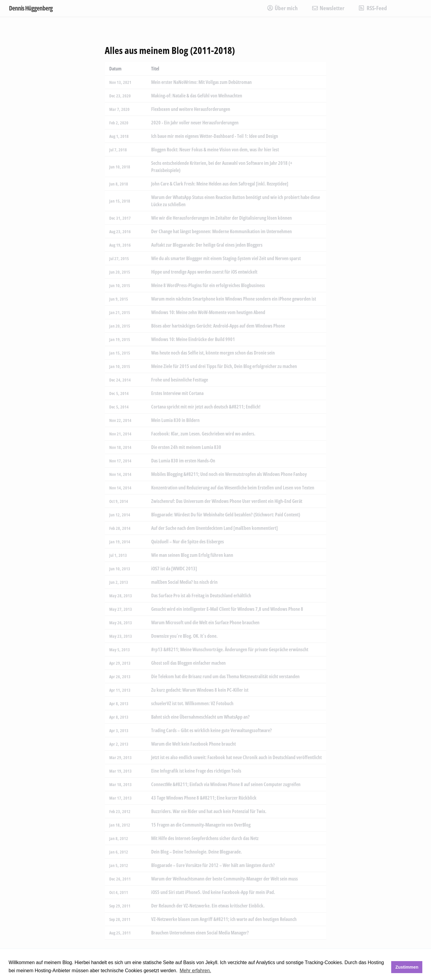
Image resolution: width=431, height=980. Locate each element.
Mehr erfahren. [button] (195, 971)
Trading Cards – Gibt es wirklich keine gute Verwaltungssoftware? (211, 730)
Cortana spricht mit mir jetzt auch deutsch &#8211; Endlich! (206, 407)
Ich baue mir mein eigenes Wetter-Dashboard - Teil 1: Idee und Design (215, 136)
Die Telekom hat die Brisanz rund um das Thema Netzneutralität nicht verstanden (225, 676)
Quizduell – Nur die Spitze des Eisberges (188, 542)
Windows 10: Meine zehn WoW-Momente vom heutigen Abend (208, 312)
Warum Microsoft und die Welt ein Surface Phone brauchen (205, 622)
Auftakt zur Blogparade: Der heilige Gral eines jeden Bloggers (207, 245)
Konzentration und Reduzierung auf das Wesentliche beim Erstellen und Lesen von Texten (233, 488)
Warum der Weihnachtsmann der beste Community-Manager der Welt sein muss (224, 879)
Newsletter (328, 8)
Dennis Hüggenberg (31, 8)
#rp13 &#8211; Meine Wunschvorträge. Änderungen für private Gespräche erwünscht (230, 649)
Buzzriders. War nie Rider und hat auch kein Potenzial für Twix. (209, 811)
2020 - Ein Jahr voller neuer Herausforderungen (195, 123)
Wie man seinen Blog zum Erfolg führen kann (192, 555)
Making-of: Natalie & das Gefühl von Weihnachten (197, 96)
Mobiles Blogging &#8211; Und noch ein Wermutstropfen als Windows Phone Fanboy (229, 474)
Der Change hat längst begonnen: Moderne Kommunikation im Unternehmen (221, 231)
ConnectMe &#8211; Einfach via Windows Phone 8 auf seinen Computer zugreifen (226, 784)
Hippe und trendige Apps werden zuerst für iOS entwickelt (204, 272)
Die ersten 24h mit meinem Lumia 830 (186, 447)
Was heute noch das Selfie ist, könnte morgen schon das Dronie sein (213, 353)
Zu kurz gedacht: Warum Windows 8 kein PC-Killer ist (200, 690)
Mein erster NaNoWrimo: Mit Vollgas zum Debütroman (201, 82)
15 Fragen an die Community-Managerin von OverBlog (201, 825)
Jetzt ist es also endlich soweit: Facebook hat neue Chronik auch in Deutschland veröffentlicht (236, 757)
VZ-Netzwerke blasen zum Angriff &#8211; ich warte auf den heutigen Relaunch (224, 919)
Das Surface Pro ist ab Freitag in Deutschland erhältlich (201, 595)
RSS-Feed (373, 8)
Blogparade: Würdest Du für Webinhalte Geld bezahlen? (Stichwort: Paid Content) (226, 515)
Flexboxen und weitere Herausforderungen (191, 109)
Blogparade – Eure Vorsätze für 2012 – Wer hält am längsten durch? (213, 865)
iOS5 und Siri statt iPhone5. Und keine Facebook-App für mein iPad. (213, 892)
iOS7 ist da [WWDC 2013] (174, 569)
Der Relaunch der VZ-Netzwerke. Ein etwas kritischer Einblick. (208, 906)
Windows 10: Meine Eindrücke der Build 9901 (193, 339)
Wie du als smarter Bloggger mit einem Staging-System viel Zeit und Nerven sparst (226, 258)
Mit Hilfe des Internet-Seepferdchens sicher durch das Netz (205, 838)
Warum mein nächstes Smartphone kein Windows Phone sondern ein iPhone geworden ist (234, 299)
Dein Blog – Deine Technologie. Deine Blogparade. (196, 852)
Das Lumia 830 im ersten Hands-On (183, 461)
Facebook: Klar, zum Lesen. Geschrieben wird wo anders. (203, 434)
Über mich (283, 8)
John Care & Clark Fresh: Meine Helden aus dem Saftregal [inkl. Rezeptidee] (220, 184)
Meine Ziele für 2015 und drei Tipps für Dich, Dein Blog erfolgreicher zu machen (224, 366)
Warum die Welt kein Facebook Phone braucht (194, 744)
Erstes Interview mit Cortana (177, 393)
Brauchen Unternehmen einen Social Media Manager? (200, 933)
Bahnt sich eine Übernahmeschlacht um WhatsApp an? (200, 717)
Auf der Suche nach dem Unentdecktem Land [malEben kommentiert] (214, 528)
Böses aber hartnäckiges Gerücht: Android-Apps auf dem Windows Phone (218, 326)
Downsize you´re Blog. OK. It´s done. (184, 636)
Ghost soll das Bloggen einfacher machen (188, 663)
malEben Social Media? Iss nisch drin (184, 582)
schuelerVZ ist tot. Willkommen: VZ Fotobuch (192, 703)
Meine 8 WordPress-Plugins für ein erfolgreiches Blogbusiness (208, 285)
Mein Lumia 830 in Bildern (175, 420)
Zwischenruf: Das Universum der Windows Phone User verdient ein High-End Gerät (227, 501)
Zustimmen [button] (407, 967)
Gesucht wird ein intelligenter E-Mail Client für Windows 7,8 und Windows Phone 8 (227, 609)
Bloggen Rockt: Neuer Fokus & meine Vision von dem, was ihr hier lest (215, 150)
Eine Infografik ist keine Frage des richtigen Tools (196, 771)
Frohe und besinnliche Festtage (180, 380)
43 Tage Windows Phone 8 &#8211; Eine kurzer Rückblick (204, 798)
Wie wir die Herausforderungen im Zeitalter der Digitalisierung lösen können (221, 218)
